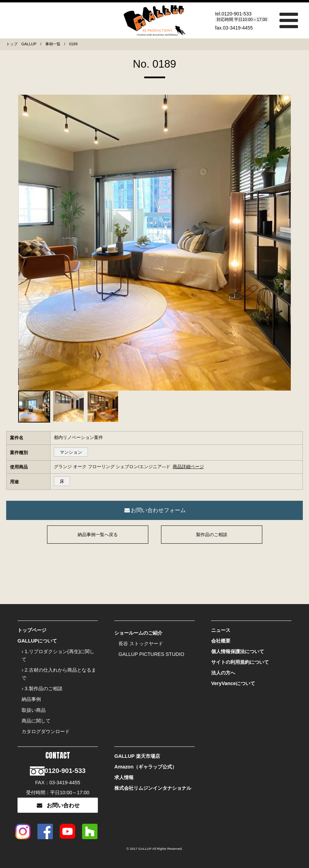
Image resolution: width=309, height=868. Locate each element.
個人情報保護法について (238, 651)
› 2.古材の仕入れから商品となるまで (59, 674)
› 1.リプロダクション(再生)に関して (58, 655)
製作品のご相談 (212, 535)
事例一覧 (53, 44)
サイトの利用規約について (240, 662)
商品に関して (36, 721)
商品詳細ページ (188, 467)
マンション (71, 452)
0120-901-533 (236, 13)
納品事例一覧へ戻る (98, 535)
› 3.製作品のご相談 (42, 688)
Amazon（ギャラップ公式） (146, 767)
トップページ (32, 630)
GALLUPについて (37, 641)
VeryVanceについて (233, 683)
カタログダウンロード (46, 731)
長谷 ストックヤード (141, 644)
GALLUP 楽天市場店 (137, 756)
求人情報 (124, 777)
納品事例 (31, 699)
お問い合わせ (58, 805)
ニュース (221, 630)
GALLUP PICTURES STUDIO (151, 654)
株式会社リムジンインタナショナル (153, 788)
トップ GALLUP (21, 44)
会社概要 (221, 641)
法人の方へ (223, 673)
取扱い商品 (34, 710)
